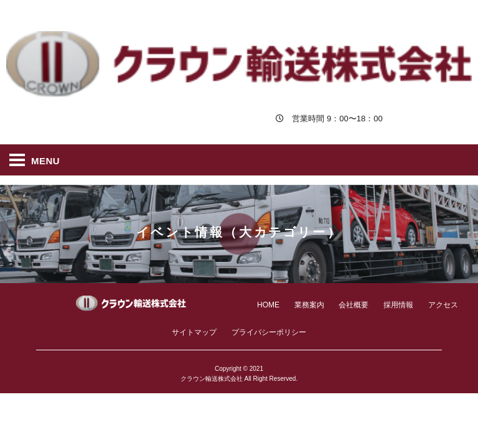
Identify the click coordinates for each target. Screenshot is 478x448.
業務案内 (309, 305)
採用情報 (398, 305)
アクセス (443, 305)
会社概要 (354, 305)
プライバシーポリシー (269, 332)
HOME (268, 305)
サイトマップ (194, 332)
